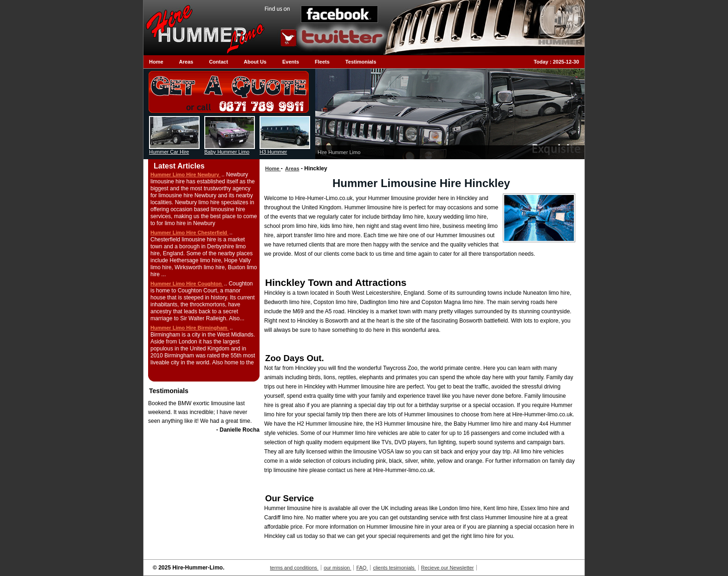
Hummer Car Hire (169, 152)
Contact (218, 62)
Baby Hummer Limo (227, 152)
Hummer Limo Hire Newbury (185, 175)
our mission (337, 568)
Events (291, 62)
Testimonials (361, 62)
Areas (186, 62)
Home (156, 62)
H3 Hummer (273, 152)
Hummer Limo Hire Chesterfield (189, 233)
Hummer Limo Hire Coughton (187, 284)
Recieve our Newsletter (448, 568)
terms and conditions (295, 568)
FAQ (362, 568)
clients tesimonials (394, 568)
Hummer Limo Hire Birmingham (190, 328)
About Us (255, 62)
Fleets (322, 62)
